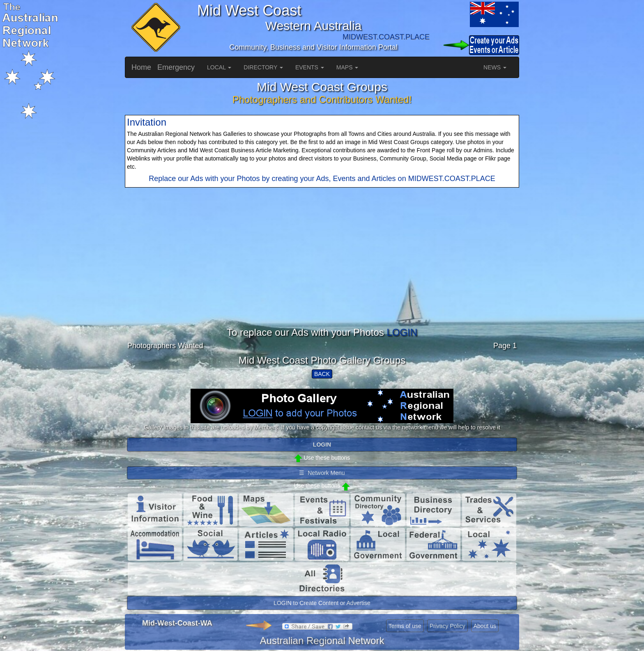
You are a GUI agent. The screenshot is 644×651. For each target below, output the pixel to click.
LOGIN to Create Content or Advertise (322, 603)
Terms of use (405, 626)
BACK (322, 374)
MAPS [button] (347, 67)
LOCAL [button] (219, 67)
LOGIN (402, 332)
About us (485, 626)
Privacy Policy (447, 626)
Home (141, 67)
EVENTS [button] (310, 67)
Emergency (176, 67)
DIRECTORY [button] (263, 67)
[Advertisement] (322, 270)
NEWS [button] (495, 67)
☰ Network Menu (322, 473)
